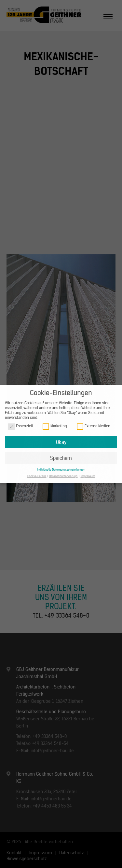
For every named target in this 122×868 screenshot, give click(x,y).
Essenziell (20, 426)
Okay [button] (61, 442)
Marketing (55, 426)
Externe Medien (94, 426)
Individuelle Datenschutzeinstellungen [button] (61, 469)
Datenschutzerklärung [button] (64, 476)
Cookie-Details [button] (37, 476)
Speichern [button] (61, 458)
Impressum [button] (88, 476)
